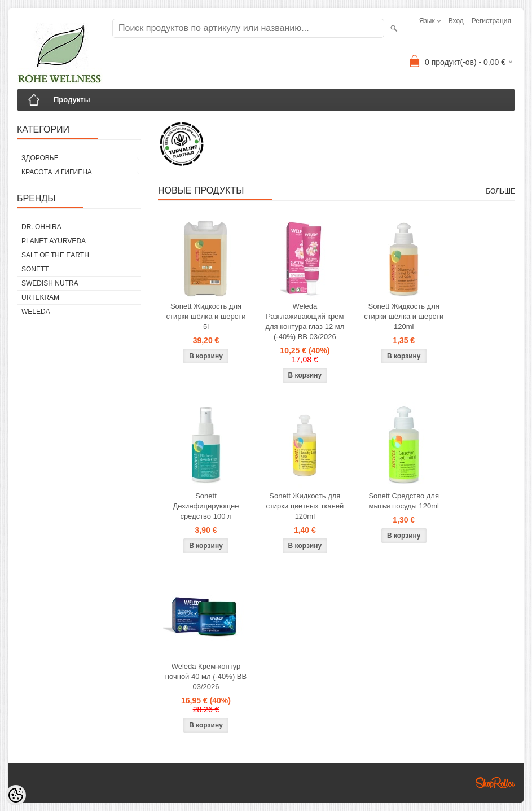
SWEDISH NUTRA (50, 283)
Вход (456, 21)
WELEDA (36, 312)
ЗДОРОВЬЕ (40, 158)
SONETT (35, 269)
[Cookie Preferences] (16, 795)
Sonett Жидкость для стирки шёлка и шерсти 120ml (404, 316)
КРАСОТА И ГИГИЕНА (57, 172)
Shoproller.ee (495, 783)
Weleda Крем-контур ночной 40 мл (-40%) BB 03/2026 (206, 676)
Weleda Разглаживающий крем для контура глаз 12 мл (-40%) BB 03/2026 (305, 321)
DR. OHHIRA (41, 227)
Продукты (72, 100)
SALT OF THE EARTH (55, 255)
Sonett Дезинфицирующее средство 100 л (206, 506)
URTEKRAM (40, 297)
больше (500, 191)
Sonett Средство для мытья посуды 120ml (404, 501)
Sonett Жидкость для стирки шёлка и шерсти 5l (206, 316)
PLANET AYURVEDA (54, 241)
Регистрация (491, 21)
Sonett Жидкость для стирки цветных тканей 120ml (305, 506)
